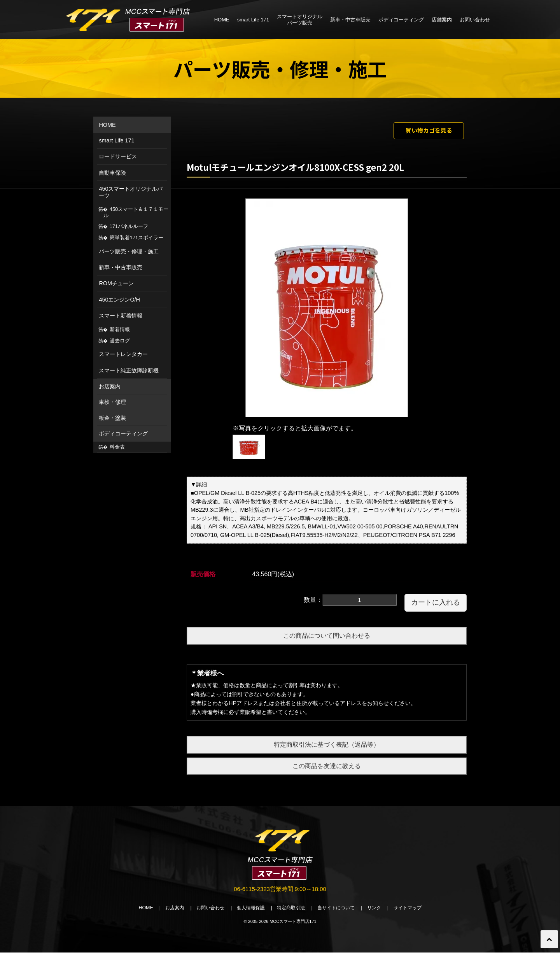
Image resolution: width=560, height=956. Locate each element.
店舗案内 (442, 20)
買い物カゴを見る (423, 132)
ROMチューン (116, 283)
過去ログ (120, 341)
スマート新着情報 (121, 316)
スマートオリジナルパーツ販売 (300, 20)
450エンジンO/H (119, 300)
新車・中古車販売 (350, 20)
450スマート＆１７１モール (136, 212)
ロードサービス (118, 156)
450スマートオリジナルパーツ (131, 192)
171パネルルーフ (129, 226)
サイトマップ (416, 911)
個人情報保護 (248, 911)
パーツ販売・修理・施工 (129, 251)
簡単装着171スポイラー (136, 238)
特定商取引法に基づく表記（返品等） (327, 747)
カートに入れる (436, 605)
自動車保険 (112, 173)
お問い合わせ (475, 20)
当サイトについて (340, 911)
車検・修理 (112, 402)
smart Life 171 (253, 20)
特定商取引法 (292, 911)
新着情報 (120, 329)
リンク (381, 911)
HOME (222, 20)
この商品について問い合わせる (327, 638)
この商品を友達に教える (327, 768)
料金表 (117, 447)
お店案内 (110, 386)
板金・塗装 (112, 418)
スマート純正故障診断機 (129, 370)
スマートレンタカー (123, 354)
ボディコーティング (401, 20)
